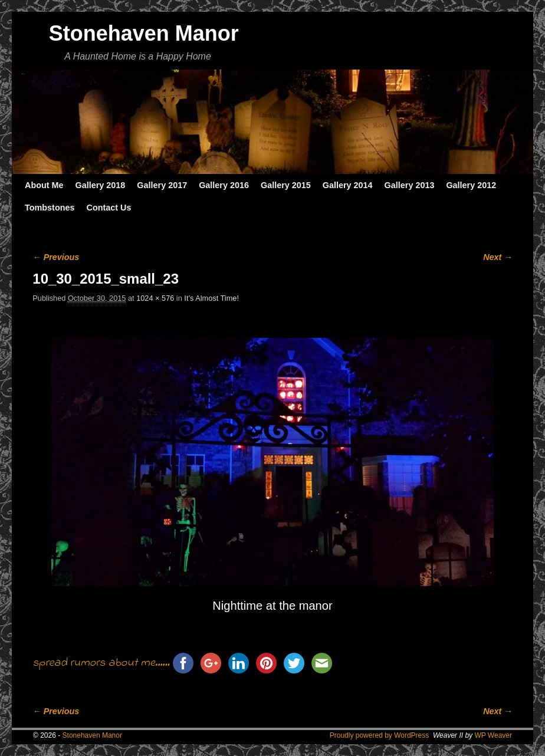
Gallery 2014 (348, 185)
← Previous (56, 257)
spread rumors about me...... (101, 663)
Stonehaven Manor (144, 33)
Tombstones (50, 208)
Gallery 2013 (410, 185)
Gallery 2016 (224, 185)
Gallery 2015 (286, 185)
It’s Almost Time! (211, 298)
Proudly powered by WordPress (380, 735)
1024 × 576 (155, 298)
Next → (498, 257)
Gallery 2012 (471, 185)
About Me (44, 185)
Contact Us (109, 208)
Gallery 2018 (101, 185)
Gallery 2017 (162, 185)
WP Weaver (493, 735)
